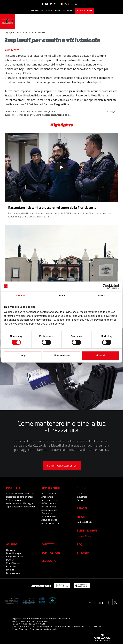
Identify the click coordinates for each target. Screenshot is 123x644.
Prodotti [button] (13, 487)
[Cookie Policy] (29, 628)
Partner (10, 559)
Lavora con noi (52, 10)
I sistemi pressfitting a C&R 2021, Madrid (37, 111)
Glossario (49, 560)
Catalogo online (84, 10)
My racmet (68, 10)
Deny (23, 355)
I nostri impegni (14, 553)
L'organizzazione (14, 556)
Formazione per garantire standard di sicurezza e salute (44, 114)
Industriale (82, 496)
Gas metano (47, 512)
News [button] (81, 516)
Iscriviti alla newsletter (62, 465)
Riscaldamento (49, 506)
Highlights (10, 32)
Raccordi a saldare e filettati (20, 496)
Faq (80, 544)
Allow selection (61, 355)
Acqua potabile (49, 493)
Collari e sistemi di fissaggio (19, 503)
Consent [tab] (21, 295)
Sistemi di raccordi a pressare (21, 493)
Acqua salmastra (49, 519)
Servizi (82, 508)
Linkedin (10, 569)
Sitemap (83, 552)
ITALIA (70, 4)
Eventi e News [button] (87, 530)
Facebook (11, 566)
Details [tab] (62, 295)
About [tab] (102, 295)
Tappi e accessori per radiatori (21, 506)
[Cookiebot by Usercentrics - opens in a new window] (105, 286)
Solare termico (49, 516)
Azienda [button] (12, 544)
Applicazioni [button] (51, 487)
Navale (80, 499)
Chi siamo (11, 549)
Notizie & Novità (85, 521)
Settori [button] (83, 487)
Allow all (100, 355)
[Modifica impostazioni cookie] (46, 628)
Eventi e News (84, 535)
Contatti (48, 544)
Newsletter (36, 10)
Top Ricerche (51, 552)
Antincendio (47, 496)
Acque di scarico (49, 509)
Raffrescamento (49, 503)
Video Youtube (13, 562)
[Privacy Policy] (18, 628)
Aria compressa (49, 499)
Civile (79, 493)
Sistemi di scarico (15, 499)
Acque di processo (50, 522)
